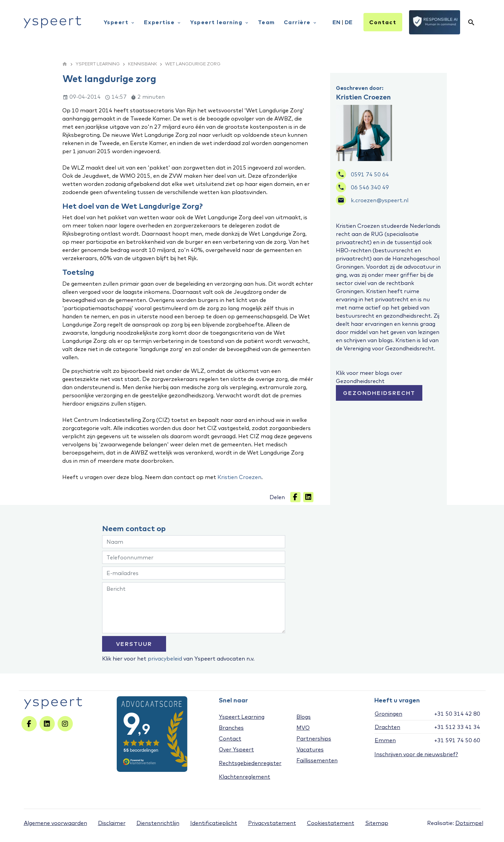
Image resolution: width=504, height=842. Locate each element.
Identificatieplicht (214, 823)
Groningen (388, 714)
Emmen (385, 740)
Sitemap (377, 823)
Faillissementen (317, 760)
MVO (303, 728)
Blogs (304, 717)
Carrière (301, 22)
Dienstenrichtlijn (158, 823)
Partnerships (314, 738)
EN (336, 22)
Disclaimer (112, 823)
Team (266, 22)
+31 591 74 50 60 (457, 740)
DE (349, 22)
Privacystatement (272, 823)
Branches (231, 728)
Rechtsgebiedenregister (250, 763)
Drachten (387, 727)
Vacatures (310, 749)
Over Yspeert (236, 749)
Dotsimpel (469, 823)
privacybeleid (165, 658)
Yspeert (119, 22)
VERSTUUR (134, 644)
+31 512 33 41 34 (457, 727)
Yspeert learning (220, 22)
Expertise (163, 22)
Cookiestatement (331, 823)
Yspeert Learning (242, 717)
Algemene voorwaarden (55, 823)
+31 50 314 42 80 (457, 714)
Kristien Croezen (239, 477)
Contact (383, 22)
